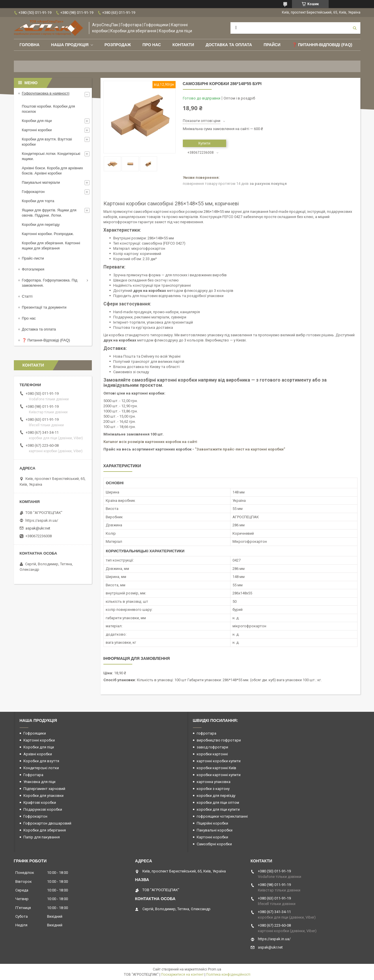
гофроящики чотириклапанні (222, 816)
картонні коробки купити (219, 761)
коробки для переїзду (216, 796)
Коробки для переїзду (41, 225)
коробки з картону (213, 789)
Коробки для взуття (41, 761)
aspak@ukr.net (38, 528)
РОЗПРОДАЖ (118, 45)
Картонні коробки (37, 130)
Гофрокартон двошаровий (47, 823)
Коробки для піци (37, 121)
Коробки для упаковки (43, 796)
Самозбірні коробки (214, 844)
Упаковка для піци (39, 782)
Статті (27, 296)
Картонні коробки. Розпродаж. (48, 234)
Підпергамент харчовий (44, 789)
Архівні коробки (38, 754)
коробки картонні (212, 754)
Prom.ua (215, 969)
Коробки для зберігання (45, 830)
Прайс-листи (33, 258)
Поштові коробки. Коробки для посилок (49, 109)
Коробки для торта (38, 201)
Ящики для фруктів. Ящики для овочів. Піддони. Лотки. (49, 213)
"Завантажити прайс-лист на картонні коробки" (240, 449)
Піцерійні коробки (212, 823)
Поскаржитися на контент (182, 975)
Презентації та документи (44, 307)
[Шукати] (355, 28)
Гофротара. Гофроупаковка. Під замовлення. (50, 283)
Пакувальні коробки (215, 830)
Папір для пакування (42, 837)
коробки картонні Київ (216, 768)
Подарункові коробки (43, 809)
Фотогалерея (33, 269)
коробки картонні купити (219, 775)
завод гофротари (212, 747)
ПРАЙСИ (272, 45)
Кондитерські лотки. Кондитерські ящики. (51, 156)
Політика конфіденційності (228, 975)
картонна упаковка (214, 782)
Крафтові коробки (40, 802)
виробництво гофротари (219, 740)
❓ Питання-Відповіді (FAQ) (322, 45)
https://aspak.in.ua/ (42, 520)
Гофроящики (35, 733)
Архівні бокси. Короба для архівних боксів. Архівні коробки (53, 171)
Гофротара (33, 775)
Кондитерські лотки (41, 768)
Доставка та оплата (229, 45)
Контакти (183, 45)
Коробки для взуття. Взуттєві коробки (47, 142)
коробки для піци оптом (218, 802)
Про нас (152, 45)
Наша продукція (70, 45)
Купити (204, 143)
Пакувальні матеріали (41, 182)
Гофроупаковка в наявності (46, 93)
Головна (30, 45)
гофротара (206, 733)
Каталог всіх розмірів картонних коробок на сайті (150, 442)
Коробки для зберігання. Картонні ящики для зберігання (51, 246)
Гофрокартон (33, 192)
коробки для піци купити (218, 809)
